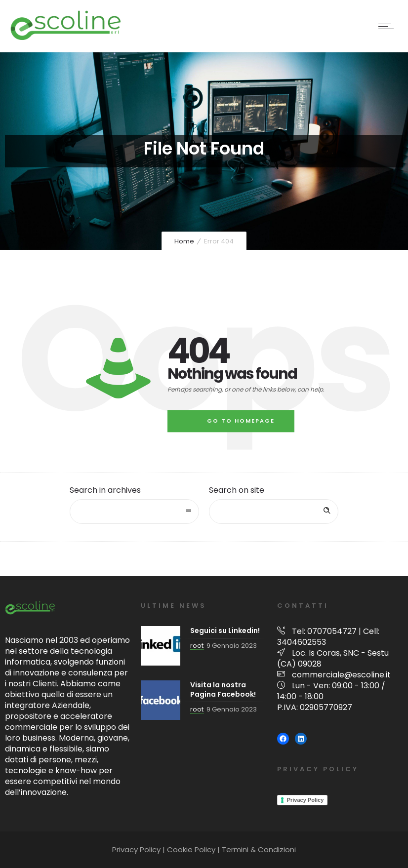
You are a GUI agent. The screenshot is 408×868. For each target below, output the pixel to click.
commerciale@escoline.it (341, 675)
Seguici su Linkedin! (225, 631)
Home (184, 241)
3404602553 (302, 642)
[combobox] (134, 512)
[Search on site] (274, 512)
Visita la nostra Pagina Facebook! (223, 690)
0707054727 (332, 631)
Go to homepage (241, 421)
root (197, 646)
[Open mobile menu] (388, 26)
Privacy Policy (306, 800)
